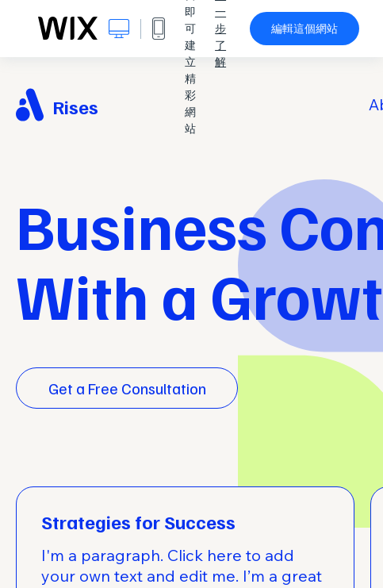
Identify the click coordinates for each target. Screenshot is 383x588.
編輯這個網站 (304, 29)
